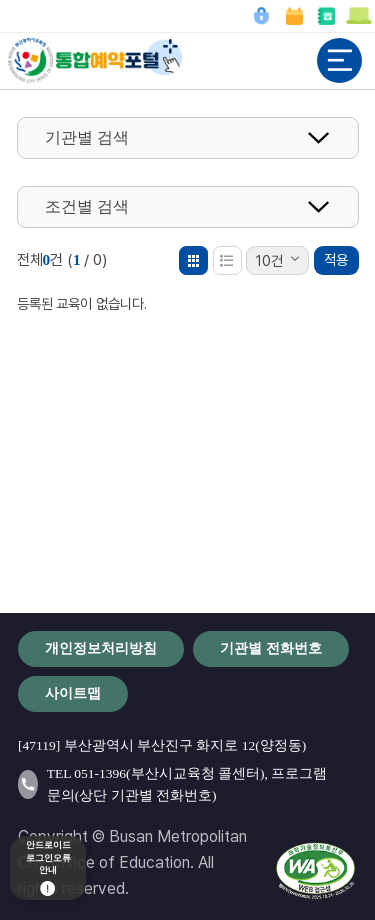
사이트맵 (73, 693)
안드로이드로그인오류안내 (48, 868)
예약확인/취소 (293, 16)
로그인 (261, 16)
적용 (336, 259)
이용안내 (358, 16)
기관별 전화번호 (326, 16)
